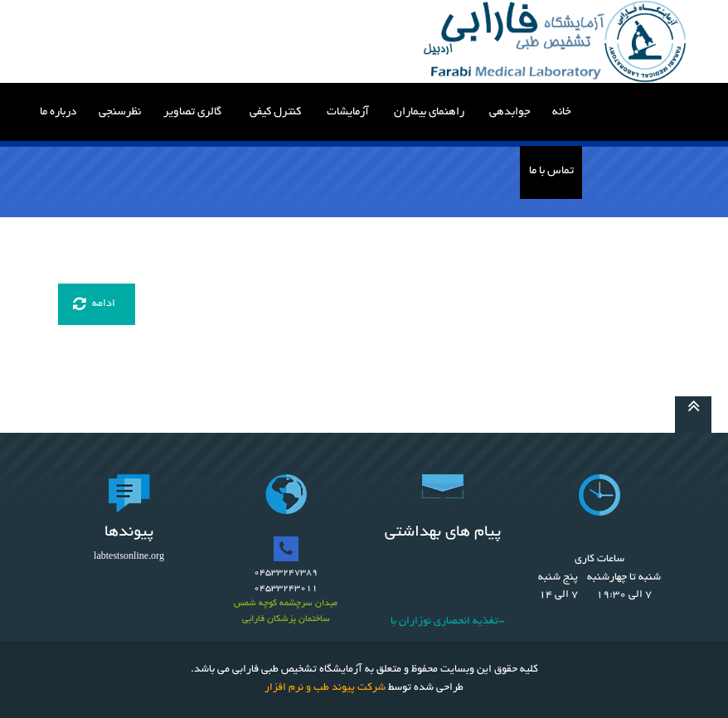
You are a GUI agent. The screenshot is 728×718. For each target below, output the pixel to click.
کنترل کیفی (275, 112)
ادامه (94, 304)
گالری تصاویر (192, 112)
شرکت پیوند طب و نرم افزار (325, 688)
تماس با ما (551, 171)
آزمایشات (348, 112)
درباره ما (58, 112)
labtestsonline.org (129, 557)
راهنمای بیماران (429, 112)
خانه (562, 112)
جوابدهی (510, 112)
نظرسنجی (120, 112)
